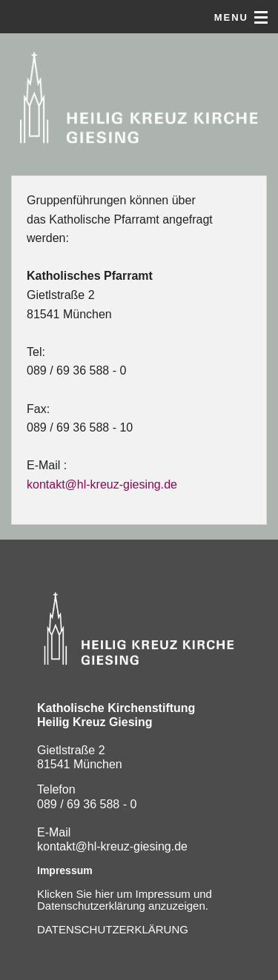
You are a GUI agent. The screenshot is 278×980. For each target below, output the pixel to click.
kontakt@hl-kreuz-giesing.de (102, 484)
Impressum (65, 870)
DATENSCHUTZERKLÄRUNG (113, 929)
